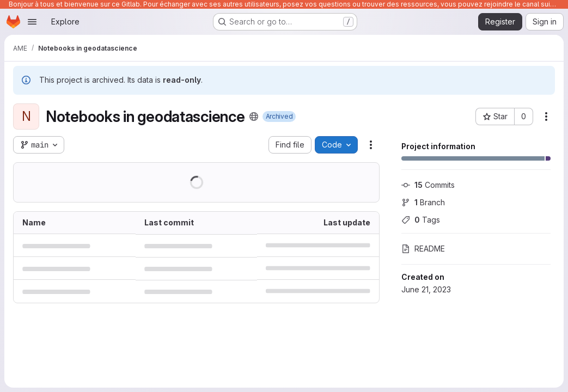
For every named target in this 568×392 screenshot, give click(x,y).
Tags (421, 220)
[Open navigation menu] (32, 22)
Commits (428, 185)
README (423, 249)
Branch (423, 202)
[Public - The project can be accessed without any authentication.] (254, 117)
